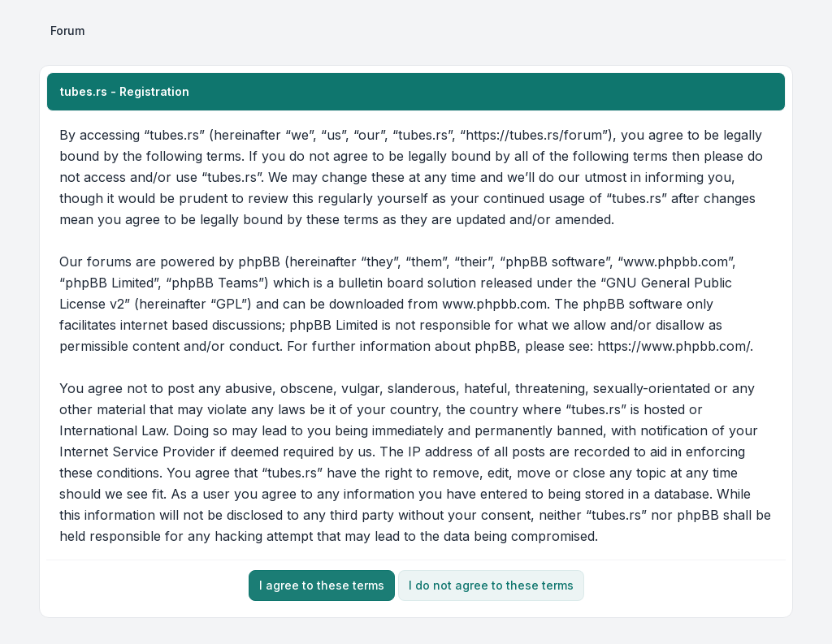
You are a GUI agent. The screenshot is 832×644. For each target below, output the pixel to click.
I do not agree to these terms (491, 585)
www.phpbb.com (494, 304)
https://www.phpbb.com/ (674, 346)
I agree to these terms (322, 585)
